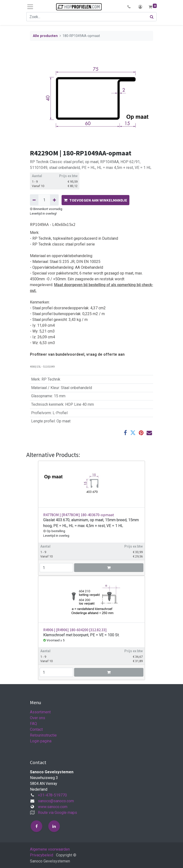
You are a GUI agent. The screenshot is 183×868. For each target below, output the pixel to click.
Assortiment (40, 712)
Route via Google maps (57, 813)
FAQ (33, 724)
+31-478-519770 (52, 795)
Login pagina (41, 741)
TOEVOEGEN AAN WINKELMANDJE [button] (95, 200)
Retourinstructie (43, 735)
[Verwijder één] (34, 200)
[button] (129, 7)
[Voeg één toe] (54, 200)
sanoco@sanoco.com (56, 801)
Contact (36, 729)
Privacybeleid (42, 855)
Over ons (38, 718)
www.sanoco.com (53, 807)
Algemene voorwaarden (50, 849)
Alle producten (45, 36)
